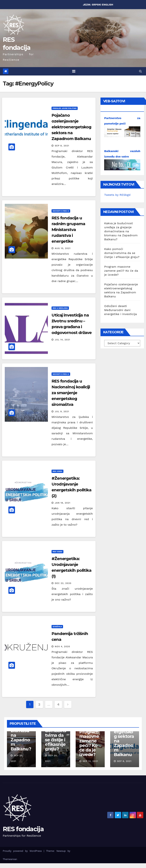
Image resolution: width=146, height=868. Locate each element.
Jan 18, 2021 (63, 503)
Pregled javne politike (65, 108)
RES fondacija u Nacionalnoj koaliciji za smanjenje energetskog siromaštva (71, 393)
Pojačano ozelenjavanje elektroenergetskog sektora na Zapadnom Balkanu (71, 127)
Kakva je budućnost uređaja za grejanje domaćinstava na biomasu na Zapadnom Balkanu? (121, 231)
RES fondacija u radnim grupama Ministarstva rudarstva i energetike (68, 230)
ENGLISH (108, 5)
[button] (140, 71)
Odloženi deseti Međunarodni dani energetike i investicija (120, 310)
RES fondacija (23, 829)
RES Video (57, 471)
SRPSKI (96, 5)
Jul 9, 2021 (62, 411)
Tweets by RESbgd (117, 195)
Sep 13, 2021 (90, 761)
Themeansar (10, 859)
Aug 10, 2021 (63, 248)
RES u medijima (60, 308)
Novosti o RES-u (61, 211)
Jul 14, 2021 (62, 340)
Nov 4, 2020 (62, 646)
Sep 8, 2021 (62, 146)
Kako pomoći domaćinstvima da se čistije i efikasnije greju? (122, 253)
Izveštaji (57, 627)
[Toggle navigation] (74, 71)
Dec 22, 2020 (63, 583)
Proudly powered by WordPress (23, 851)
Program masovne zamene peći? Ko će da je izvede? (121, 271)
